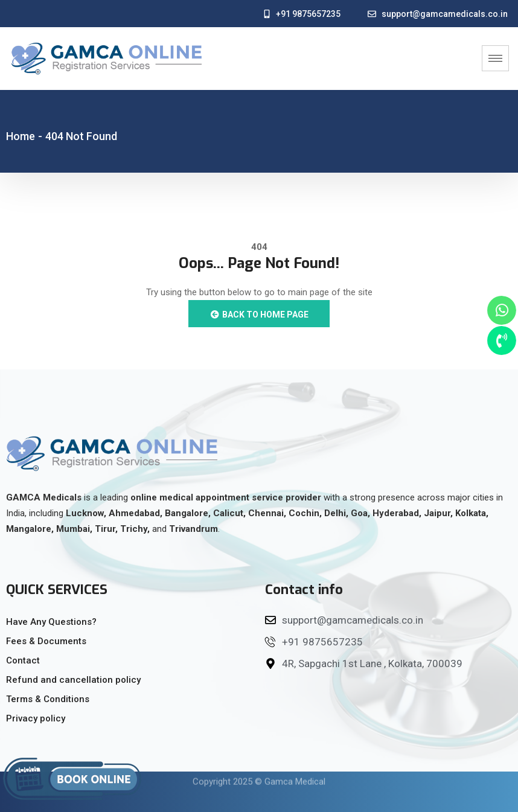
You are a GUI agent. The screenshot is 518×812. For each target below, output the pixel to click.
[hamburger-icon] (495, 58)
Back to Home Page (259, 315)
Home (21, 136)
